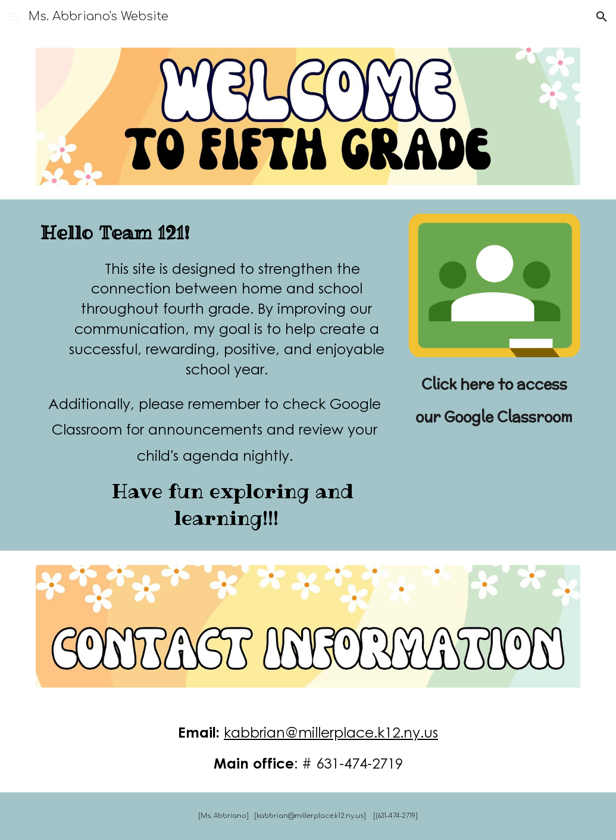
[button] (14, 16)
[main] (215, 375)
